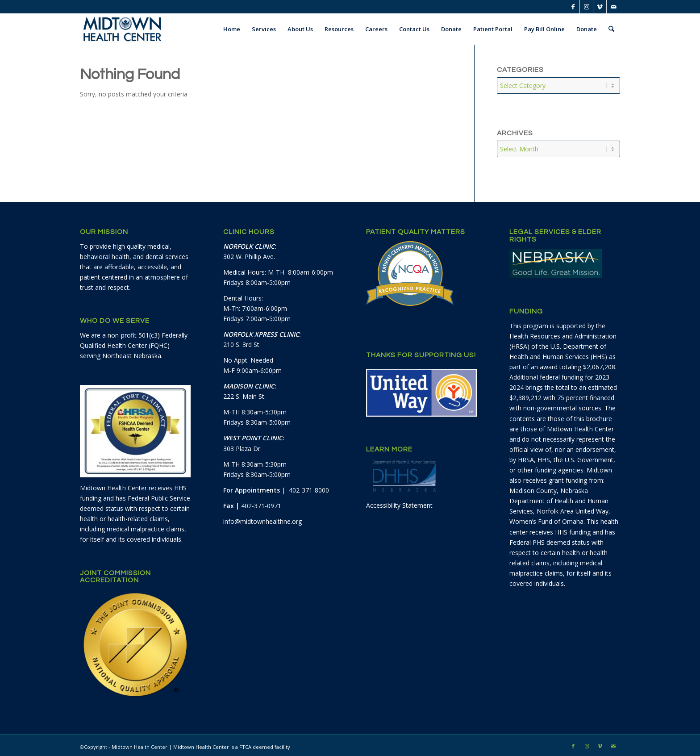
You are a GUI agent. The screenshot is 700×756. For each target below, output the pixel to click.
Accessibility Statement (399, 503)
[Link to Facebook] (573, 7)
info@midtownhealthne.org (262, 519)
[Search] (611, 29)
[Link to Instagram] (586, 7)
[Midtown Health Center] (123, 29)
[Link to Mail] (613, 7)
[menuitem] (232, 29)
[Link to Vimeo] (600, 7)
